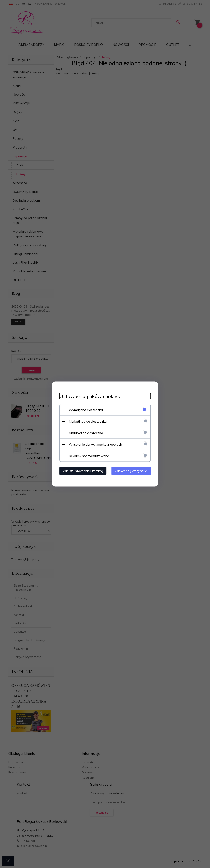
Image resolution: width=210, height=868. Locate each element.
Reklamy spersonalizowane (87, 456)
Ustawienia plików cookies (88, 396)
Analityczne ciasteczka (84, 433)
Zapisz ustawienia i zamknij (81, 471)
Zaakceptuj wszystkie (133, 471)
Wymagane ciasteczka (84, 410)
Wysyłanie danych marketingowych (94, 444)
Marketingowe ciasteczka (86, 421)
